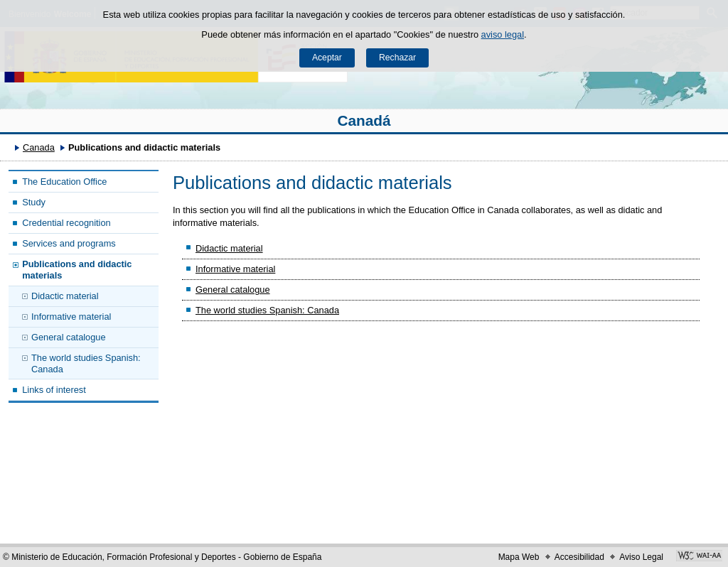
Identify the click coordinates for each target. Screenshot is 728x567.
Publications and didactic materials (77, 269)
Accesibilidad (579, 557)
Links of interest (54, 390)
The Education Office (64, 182)
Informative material (71, 317)
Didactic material (65, 296)
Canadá (364, 120)
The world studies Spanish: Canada (86, 363)
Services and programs (69, 243)
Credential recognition (66, 223)
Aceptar (327, 58)
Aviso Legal (641, 557)
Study (34, 202)
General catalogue (69, 337)
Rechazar (397, 58)
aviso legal (503, 34)
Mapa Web (519, 557)
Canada (39, 147)
